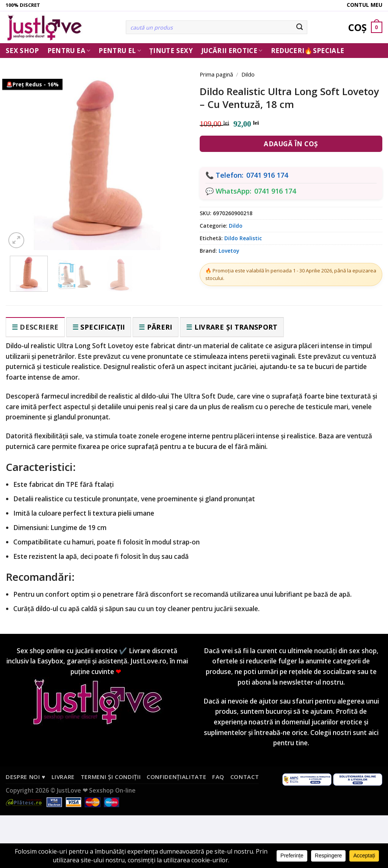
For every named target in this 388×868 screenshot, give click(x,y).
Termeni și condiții (111, 777)
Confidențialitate (176, 777)
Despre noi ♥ (26, 777)
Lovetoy (229, 251)
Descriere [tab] (39, 327)
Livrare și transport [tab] (236, 327)
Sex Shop (22, 51)
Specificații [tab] (102, 327)
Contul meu (365, 5)
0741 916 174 (267, 175)
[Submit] (300, 27)
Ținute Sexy (171, 51)
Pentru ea (69, 51)
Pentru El (120, 51)
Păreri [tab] (160, 327)
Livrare (63, 777)
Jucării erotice (232, 51)
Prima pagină (216, 74)
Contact (245, 777)
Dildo (248, 74)
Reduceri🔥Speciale (308, 51)
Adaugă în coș (291, 144)
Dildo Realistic (243, 238)
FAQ (218, 777)
